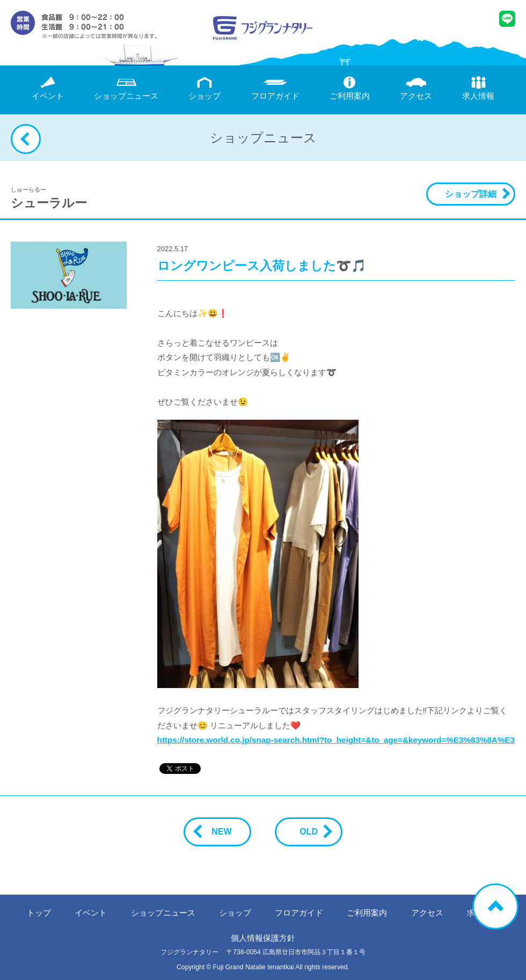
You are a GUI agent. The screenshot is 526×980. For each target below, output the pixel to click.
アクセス (416, 88)
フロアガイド (275, 88)
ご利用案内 (350, 88)
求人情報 (478, 88)
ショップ (204, 88)
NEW (217, 832)
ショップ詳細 (471, 194)
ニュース (126, 88)
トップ (39, 913)
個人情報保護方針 (263, 938)
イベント (48, 88)
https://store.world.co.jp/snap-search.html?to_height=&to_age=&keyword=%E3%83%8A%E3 (336, 740)
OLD (313, 832)
